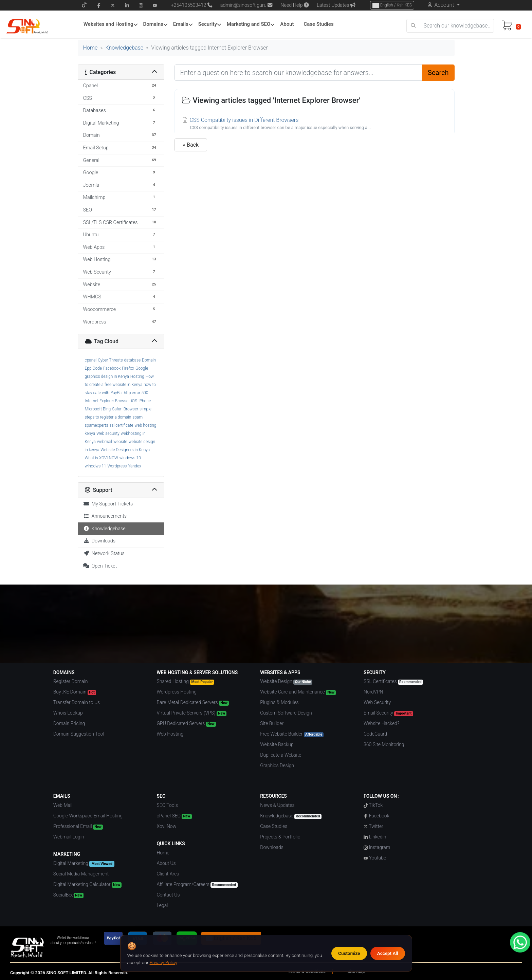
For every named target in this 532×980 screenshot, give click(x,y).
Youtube (375, 858)
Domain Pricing (69, 723)
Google (142, 368)
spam (137, 417)
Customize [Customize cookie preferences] (349, 953)
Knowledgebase (124, 48)
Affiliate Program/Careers (197, 885)
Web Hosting (170, 734)
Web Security (377, 702)
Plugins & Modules (279, 702)
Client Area (168, 874)
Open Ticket (100, 566)
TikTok (373, 805)
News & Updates (277, 805)
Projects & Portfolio (280, 837)
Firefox (128, 368)
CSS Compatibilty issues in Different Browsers (315, 124)
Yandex (135, 466)
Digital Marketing (84, 864)
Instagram (377, 847)
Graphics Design (277, 765)
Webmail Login (69, 837)
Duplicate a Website (281, 755)
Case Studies (274, 826)
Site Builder (272, 723)
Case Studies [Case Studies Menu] (319, 24)
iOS (134, 401)
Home (90, 48)
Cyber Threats (110, 360)
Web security (108, 433)
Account (444, 5)
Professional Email (78, 827)
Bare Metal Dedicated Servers (193, 703)
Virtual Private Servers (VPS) (191, 713)
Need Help (295, 5)
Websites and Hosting (108, 24)
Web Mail (63, 805)
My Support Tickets (108, 504)
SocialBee (68, 895)
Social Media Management (81, 874)
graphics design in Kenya (107, 376)
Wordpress (117, 466)
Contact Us (168, 895)
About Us (166, 863)
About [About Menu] (287, 24)
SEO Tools (167, 805)
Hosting (137, 376)
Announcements (105, 516)
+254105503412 (188, 5)
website (120, 442)
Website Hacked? (381, 723)
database (132, 360)
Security (208, 24)
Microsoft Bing (98, 409)
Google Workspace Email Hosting (88, 816)
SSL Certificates (393, 682)
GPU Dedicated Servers (186, 724)
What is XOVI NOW (102, 458)
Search (438, 73)
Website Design (286, 682)
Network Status (104, 553)
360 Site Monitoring (384, 744)
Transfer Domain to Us (77, 702)
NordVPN (373, 692)
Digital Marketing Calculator (87, 885)
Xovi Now (166, 826)
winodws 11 (96, 466)
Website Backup (277, 744)
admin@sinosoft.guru (246, 5)
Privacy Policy (163, 962)
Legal (162, 905)
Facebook (112, 368)
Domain (149, 360)
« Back (191, 145)
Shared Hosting (185, 682)
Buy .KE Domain (75, 692)
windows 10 (130, 458)
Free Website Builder (292, 734)
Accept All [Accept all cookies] (388, 953)
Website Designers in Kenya (125, 450)
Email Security (388, 713)
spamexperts (97, 425)
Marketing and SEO (249, 24)
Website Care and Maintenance (298, 692)
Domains (153, 24)
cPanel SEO (174, 816)
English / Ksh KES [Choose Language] (392, 5)
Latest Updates (336, 5)
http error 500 (136, 393)
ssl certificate (121, 425)
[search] (413, 26)
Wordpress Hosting (177, 692)
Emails (181, 24)
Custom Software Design (286, 713)
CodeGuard (375, 734)
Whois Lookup (68, 713)
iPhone (145, 401)
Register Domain (71, 681)
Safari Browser (125, 409)
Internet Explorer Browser (107, 401)
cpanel (91, 360)
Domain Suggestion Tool (79, 734)
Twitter (373, 826)
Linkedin (375, 837)
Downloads (99, 541)
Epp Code (93, 368)
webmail (105, 442)
